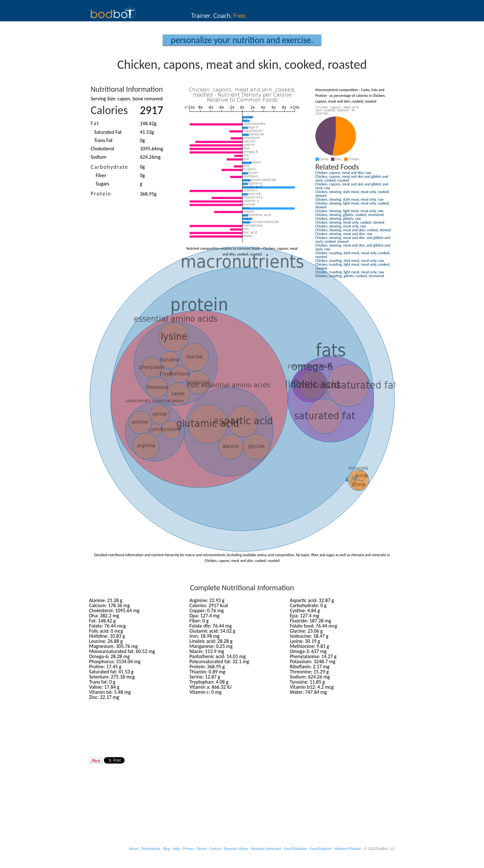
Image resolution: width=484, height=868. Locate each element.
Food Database (296, 849)
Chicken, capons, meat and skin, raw (343, 173)
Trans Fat (104, 140)
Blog (166, 849)
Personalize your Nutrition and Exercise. (242, 40)
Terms (202, 849)
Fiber (101, 175)
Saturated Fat (108, 132)
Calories (109, 110)
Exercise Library (236, 849)
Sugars (103, 184)
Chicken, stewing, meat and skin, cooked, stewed (353, 230)
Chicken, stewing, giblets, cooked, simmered (350, 215)
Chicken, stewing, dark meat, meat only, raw (350, 199)
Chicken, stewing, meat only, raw (341, 226)
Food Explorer (321, 849)
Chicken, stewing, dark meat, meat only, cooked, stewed (353, 194)
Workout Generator (266, 849)
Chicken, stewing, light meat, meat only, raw (350, 211)
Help (177, 849)
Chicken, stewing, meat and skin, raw (344, 234)
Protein (101, 194)
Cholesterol (103, 149)
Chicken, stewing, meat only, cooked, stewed (350, 222)
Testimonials (151, 849)
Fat (95, 123)
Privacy (188, 849)
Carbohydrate (110, 167)
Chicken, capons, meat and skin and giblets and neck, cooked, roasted (352, 178)
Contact (215, 849)
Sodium (99, 157)
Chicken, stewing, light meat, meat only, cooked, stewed (353, 205)
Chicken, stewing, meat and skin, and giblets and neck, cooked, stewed (353, 240)
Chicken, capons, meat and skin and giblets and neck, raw (352, 186)
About (134, 849)
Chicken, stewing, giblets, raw (338, 219)
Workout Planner (348, 849)
